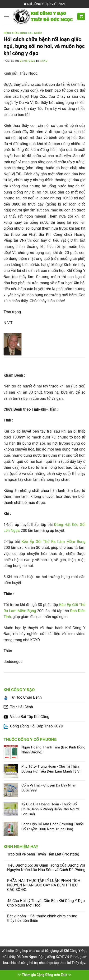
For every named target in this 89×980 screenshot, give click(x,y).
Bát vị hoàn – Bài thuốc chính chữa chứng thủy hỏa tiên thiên (42, 918)
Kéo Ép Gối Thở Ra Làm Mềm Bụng (54, 542)
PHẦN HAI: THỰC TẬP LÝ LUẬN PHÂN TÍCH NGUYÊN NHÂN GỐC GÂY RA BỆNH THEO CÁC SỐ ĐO (44, 885)
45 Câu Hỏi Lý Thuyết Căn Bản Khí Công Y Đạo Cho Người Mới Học (46, 903)
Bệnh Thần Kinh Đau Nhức (23, 33)
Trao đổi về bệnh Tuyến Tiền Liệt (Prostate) (43, 854)
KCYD (44, 61)
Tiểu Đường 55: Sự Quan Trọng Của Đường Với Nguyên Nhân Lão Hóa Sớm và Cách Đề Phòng (46, 868)
